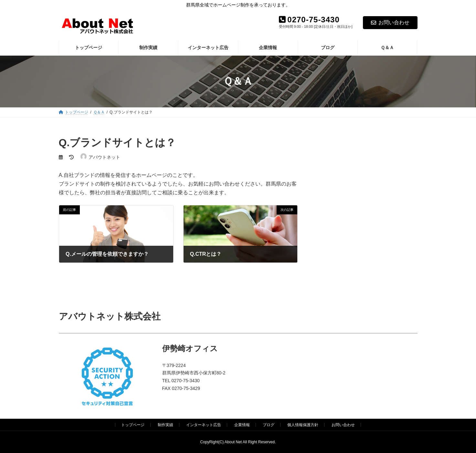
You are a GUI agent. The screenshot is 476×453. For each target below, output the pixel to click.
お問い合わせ (390, 22)
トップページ (133, 425)
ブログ (269, 425)
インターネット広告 (204, 425)
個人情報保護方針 (303, 425)
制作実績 (165, 425)
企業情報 (242, 425)
